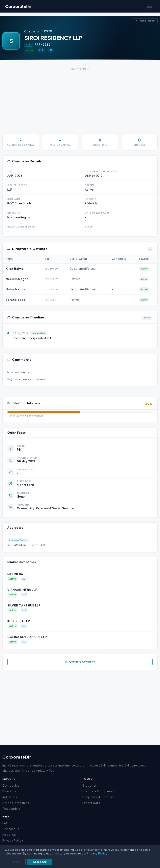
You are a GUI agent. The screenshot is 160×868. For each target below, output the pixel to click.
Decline (15, 862)
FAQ (5, 823)
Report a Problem (145, 21)
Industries (10, 797)
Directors (9, 791)
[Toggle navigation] (150, 6)
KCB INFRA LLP (19, 621)
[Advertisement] (80, 99)
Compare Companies (98, 791)
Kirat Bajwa (15, 269)
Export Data (91, 803)
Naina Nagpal (16, 289)
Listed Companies (16, 803)
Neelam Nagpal (18, 279)
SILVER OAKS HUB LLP (24, 605)
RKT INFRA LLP (18, 574)
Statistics (90, 785)
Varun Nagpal (16, 300)
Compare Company (80, 662)
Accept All (40, 862)
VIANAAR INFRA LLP (22, 590)
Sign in (13, 379)
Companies (32, 32)
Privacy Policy (13, 840)
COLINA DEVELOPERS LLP (27, 637)
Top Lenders (12, 808)
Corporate (18, 6)
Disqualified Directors (99, 797)
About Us (9, 835)
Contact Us (11, 829)
